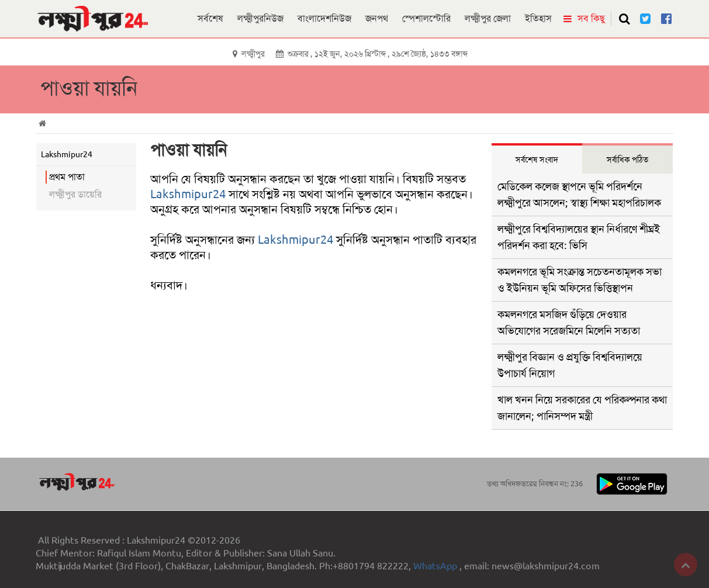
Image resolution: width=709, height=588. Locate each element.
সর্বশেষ (210, 18)
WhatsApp (436, 566)
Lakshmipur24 (188, 194)
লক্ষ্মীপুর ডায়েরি (75, 194)
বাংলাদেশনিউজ (324, 18)
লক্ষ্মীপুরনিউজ (260, 18)
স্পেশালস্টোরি (426, 18)
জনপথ (377, 18)
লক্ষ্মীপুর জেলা (488, 18)
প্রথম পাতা (67, 177)
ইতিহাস (538, 18)
